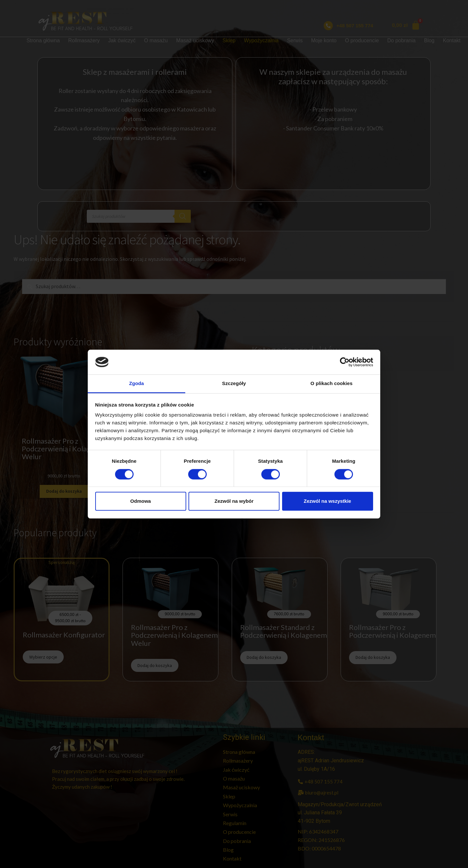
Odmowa (141, 501)
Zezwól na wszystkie (328, 501)
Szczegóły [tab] (234, 384)
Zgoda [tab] (136, 384)
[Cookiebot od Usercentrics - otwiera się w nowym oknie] (345, 362)
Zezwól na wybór (234, 501)
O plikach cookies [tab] (331, 384)
